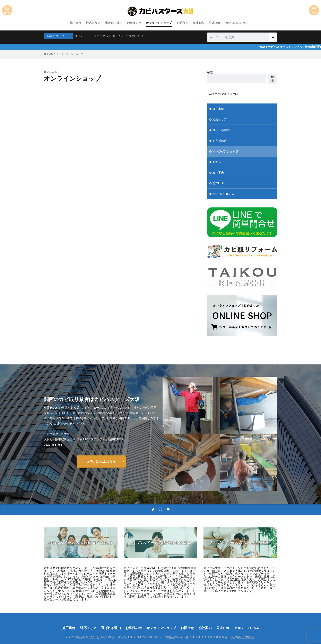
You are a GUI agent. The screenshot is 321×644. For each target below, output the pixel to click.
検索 (210, 72)
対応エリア (93, 23)
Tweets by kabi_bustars (222, 94)
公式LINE (215, 23)
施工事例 (76, 23)
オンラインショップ (159, 23)
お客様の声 (134, 23)
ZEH (140, 36)
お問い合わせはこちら (101, 461)
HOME (51, 54)
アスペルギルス (101, 36)
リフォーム (82, 36)
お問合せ (182, 23)
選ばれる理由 (114, 23)
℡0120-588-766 (236, 23)
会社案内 (198, 23)
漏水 (132, 36)
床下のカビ (120, 36)
